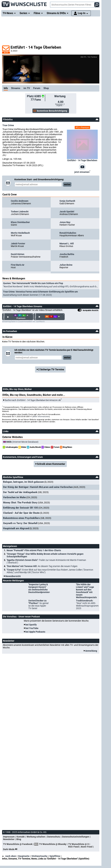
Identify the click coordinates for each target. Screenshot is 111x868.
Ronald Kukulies (68, 233)
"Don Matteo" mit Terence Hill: (42, 566)
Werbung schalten (36, 837)
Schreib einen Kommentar (51, 464)
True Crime (8, 125)
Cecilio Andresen (20, 201)
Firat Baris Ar (18, 265)
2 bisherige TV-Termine (51, 369)
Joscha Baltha (67, 254)
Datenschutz (54, 837)
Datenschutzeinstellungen (76, 837)
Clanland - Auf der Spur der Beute (21, 513)
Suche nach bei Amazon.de (33, 400)
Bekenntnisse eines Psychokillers (21, 518)
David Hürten (18, 254)
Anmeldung (91, 651)
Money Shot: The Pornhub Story (20, 503)
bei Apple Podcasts (35, 632)
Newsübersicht (13, 576)
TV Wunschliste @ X (79, 844)
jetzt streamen (82, 172)
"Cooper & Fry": (50, 571)
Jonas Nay (65, 222)
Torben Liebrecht (20, 212)
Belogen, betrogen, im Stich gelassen (23, 482)
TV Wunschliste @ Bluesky (53, 844)
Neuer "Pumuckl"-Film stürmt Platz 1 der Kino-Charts (34, 550)
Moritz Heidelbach (20, 233)
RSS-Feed (73, 847)
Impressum (9, 837)
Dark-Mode (11, 849)
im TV (27, 88)
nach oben (9, 856)
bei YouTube (32, 628)
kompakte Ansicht (88, 311)
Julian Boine (66, 265)
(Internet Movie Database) (22, 442)
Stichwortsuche (39, 856)
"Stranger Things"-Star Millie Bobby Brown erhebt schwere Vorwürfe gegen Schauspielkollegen (45, 555)
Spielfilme (55, 856)
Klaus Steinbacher (20, 222)
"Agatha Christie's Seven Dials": (46, 561)
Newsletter (9, 839)
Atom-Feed (87, 847)
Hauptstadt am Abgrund (16, 528)
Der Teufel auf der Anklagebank (20, 492)
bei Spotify (31, 625)
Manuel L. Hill (67, 244)
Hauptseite (24, 856)
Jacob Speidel (67, 212)
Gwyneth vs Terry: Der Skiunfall (20, 523)
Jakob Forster (18, 244)
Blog (19, 839)
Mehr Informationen (41, 417)
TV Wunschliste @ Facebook (18, 844)
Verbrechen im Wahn (14, 497)
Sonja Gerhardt (67, 201)
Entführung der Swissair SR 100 (20, 508)
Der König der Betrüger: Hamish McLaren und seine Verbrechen (38, 487)
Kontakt (21, 837)
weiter (67, 184)
